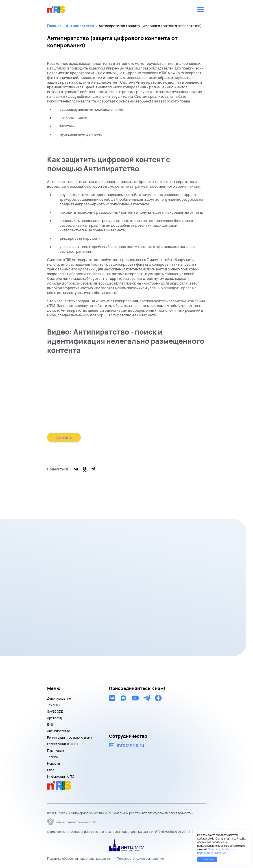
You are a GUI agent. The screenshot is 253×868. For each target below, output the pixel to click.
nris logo (56, 9)
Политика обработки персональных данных (79, 858)
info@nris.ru (130, 745)
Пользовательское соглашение (140, 858)
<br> (126, 396)
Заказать (64, 437)
